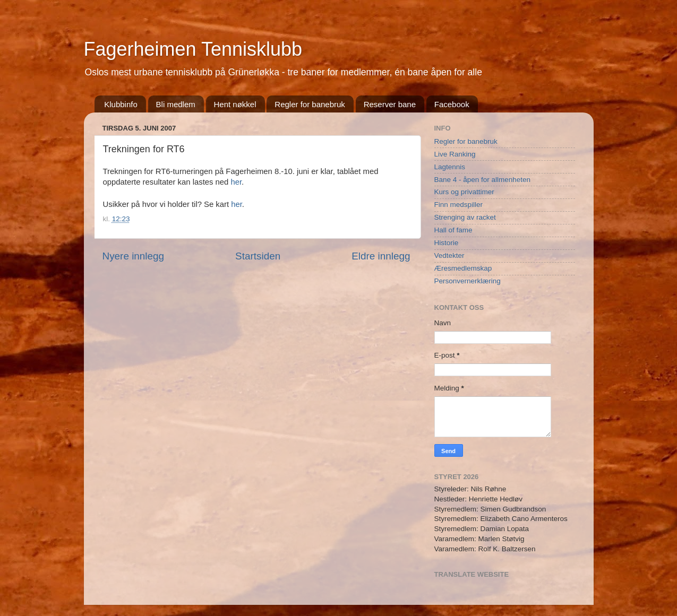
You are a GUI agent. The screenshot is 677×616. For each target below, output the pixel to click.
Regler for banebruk (310, 104)
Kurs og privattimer (464, 192)
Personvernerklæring (468, 281)
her (236, 182)
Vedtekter (449, 255)
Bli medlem (176, 104)
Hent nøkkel (235, 104)
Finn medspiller (459, 205)
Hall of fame (453, 230)
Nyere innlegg (134, 256)
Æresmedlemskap (463, 268)
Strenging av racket (465, 217)
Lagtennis (450, 167)
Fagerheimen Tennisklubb (193, 49)
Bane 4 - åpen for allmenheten (483, 180)
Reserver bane (390, 104)
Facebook (452, 104)
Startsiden (258, 256)
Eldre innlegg (381, 256)
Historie (447, 243)
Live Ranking (455, 154)
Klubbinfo (121, 104)
